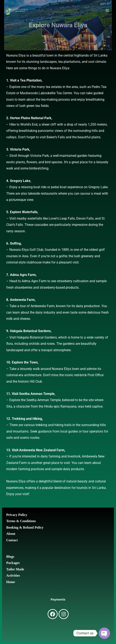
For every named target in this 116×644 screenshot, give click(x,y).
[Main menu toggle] (107, 11)
